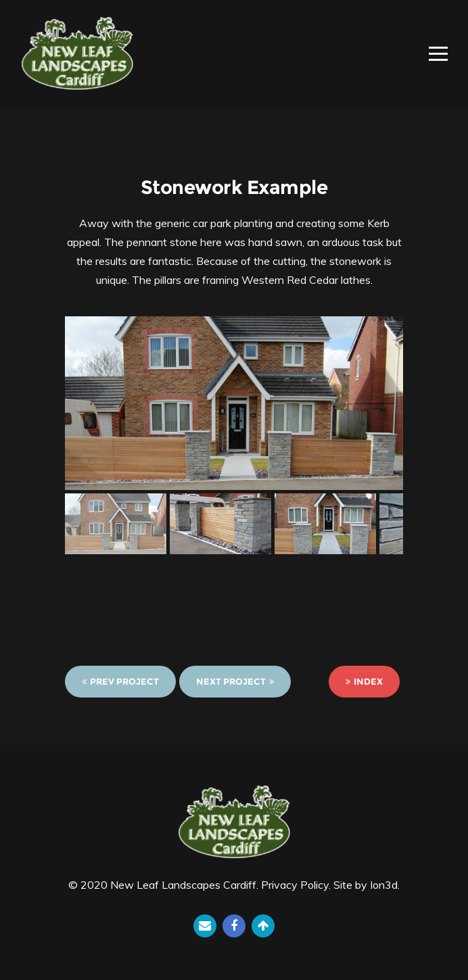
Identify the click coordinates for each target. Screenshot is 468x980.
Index (364, 681)
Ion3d (384, 885)
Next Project (235, 681)
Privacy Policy (295, 885)
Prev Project (120, 681)
